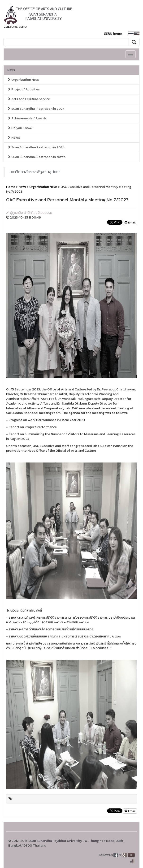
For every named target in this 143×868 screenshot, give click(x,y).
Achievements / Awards (27, 118)
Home (11, 187)
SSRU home (113, 34)
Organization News (23, 80)
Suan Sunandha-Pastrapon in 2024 (36, 109)
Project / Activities (24, 89)
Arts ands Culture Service (29, 99)
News (11, 70)
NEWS (14, 138)
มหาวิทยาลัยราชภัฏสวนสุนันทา (35, 172)
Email (130, 223)
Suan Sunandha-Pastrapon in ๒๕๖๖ (36, 157)
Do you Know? (20, 128)
